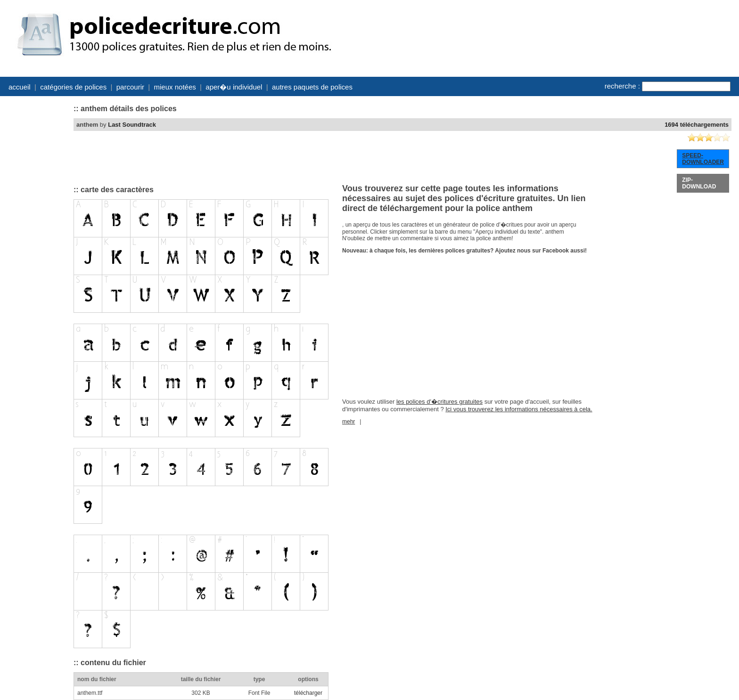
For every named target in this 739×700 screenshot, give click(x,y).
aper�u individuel (234, 87)
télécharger (308, 693)
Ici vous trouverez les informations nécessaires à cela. (519, 409)
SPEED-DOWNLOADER (703, 159)
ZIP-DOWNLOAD (699, 183)
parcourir (130, 87)
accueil (20, 87)
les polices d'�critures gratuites (439, 402)
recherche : (622, 86)
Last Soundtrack (132, 125)
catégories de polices (73, 87)
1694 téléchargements (697, 125)
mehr (349, 422)
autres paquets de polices (312, 87)
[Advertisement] (36, 241)
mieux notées (175, 87)
